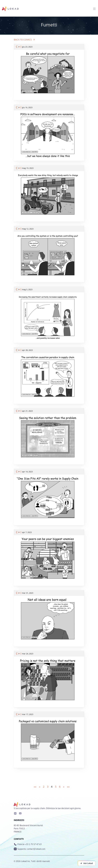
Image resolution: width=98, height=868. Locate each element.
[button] (35, 787)
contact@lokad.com (36, 849)
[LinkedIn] (15, 813)
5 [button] (56, 787)
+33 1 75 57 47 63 (33, 844)
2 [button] (44, 787)
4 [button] (52, 787)
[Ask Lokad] (87, 863)
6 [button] (60, 787)
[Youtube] (20, 813)
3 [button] (48, 787)
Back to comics (24, 40)
